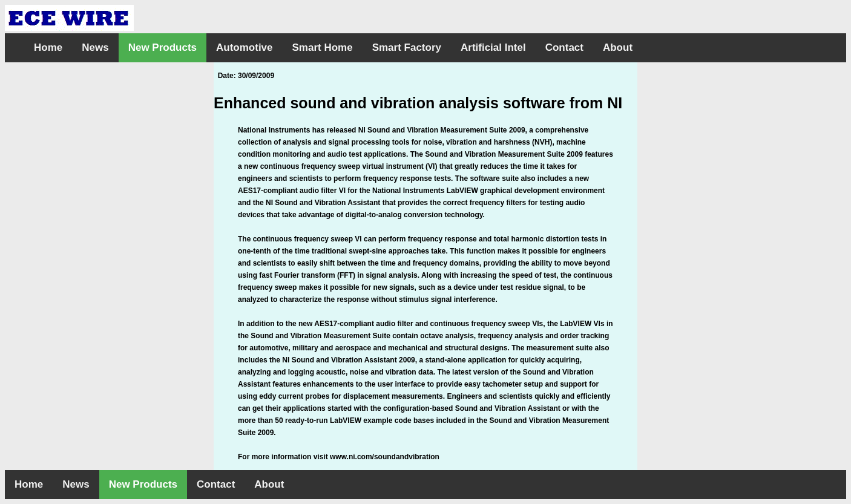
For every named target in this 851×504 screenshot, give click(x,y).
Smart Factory (407, 47)
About (618, 47)
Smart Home (323, 47)
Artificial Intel (493, 47)
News (95, 47)
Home (48, 47)
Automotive (245, 47)
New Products (163, 47)
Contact (564, 47)
